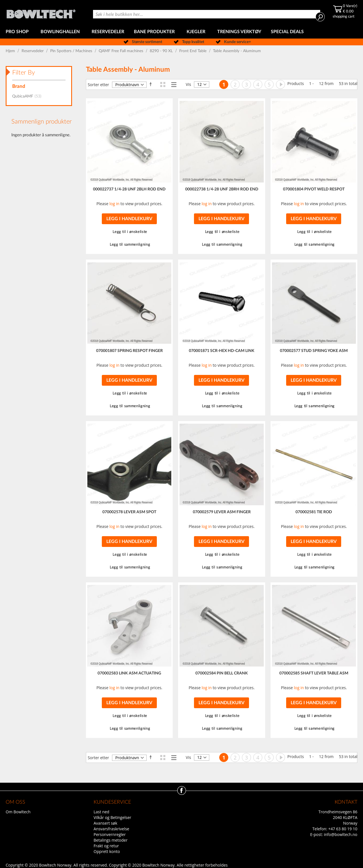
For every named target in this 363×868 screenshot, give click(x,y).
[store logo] (41, 13)
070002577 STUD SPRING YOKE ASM (314, 351)
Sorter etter (98, 85)
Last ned (101, 812)
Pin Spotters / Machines (72, 51)
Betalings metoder (111, 840)
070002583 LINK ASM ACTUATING (129, 673)
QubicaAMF (29, 96)
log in (114, 204)
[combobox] (207, 14)
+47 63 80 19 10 (343, 829)
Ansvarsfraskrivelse (111, 829)
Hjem (11, 51)
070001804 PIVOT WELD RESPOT (314, 189)
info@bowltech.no (341, 834)
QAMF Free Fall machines (122, 51)
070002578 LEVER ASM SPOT (129, 512)
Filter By (24, 73)
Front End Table (193, 51)
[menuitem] (18, 32)
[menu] (181, 32)
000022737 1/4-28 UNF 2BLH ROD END (129, 189)
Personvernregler (110, 834)
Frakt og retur (106, 846)
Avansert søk (105, 823)
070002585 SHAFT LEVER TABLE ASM (314, 673)
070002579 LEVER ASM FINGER (222, 512)
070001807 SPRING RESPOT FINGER (129, 351)
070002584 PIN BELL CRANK (222, 673)
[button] (129, 232)
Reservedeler (33, 51)
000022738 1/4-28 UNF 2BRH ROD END (222, 189)
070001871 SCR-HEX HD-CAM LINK (222, 351)
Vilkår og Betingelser (112, 817)
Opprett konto (107, 851)
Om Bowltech (18, 812)
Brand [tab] (19, 86)
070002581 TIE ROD (314, 512)
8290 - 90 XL (162, 51)
